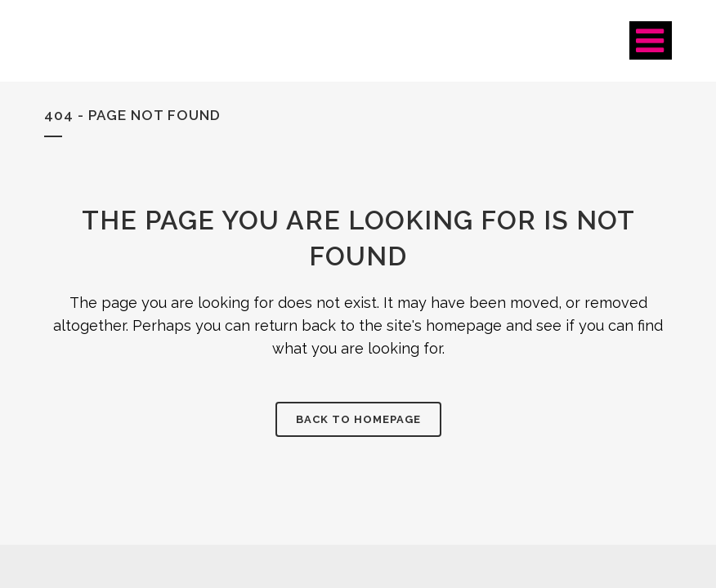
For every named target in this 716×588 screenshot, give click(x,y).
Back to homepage (358, 419)
